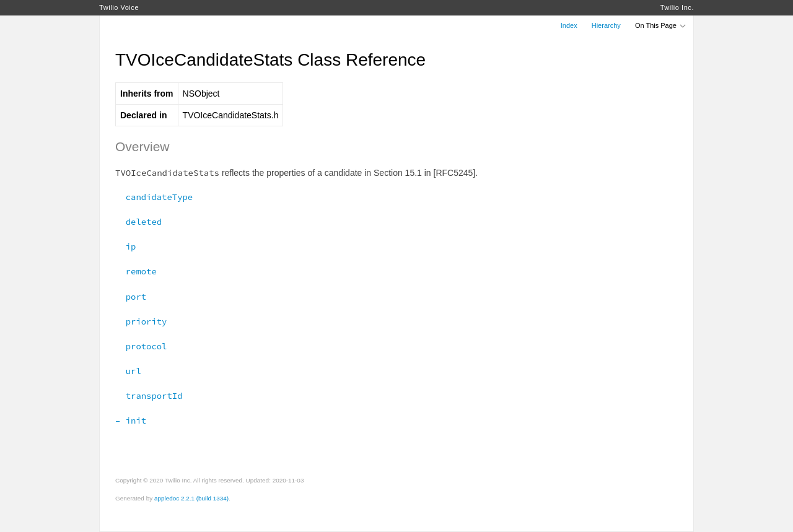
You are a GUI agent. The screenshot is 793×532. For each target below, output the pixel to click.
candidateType (154, 197)
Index (569, 25)
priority (141, 321)
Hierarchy (606, 25)
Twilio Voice (119, 7)
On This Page (661, 25)
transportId (149, 396)
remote (136, 271)
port (131, 297)
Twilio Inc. (677, 7)
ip (125, 246)
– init (131, 421)
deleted (138, 222)
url (128, 371)
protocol (141, 346)
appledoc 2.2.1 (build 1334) (191, 498)
